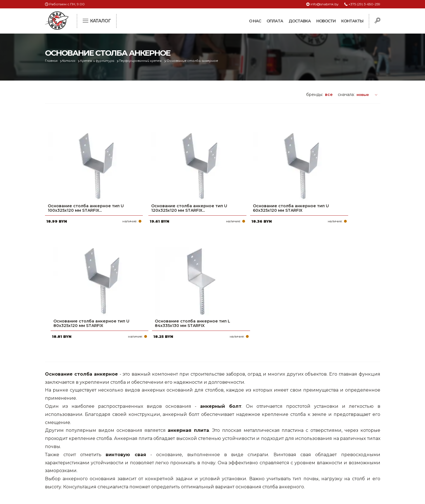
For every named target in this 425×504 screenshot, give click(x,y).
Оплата (275, 21)
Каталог (72, 61)
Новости (326, 21)
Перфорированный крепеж (150, 61)
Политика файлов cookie (69, 460)
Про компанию (186, 423)
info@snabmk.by (325, 4)
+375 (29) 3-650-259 (364, 4)
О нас (255, 21)
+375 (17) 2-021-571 (305, 432)
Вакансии (180, 467)
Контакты (352, 21)
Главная (52, 61)
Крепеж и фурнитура (103, 61)
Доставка (300, 21)
